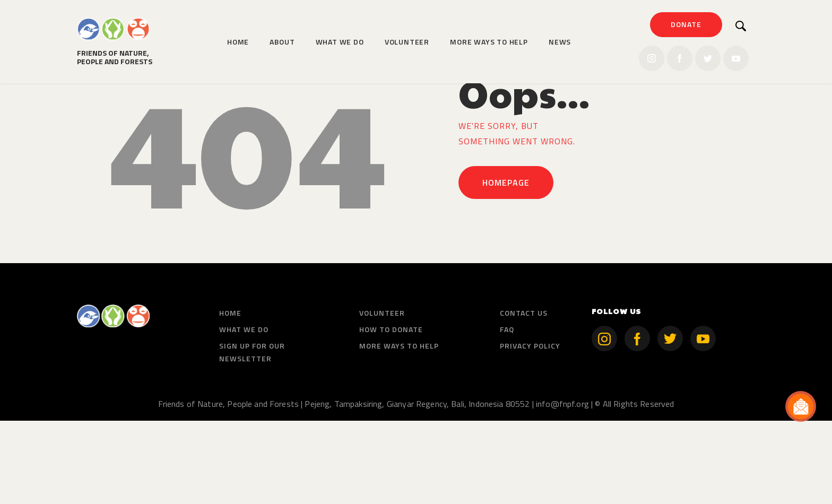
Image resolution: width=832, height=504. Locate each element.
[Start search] (741, 26)
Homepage (506, 266)
